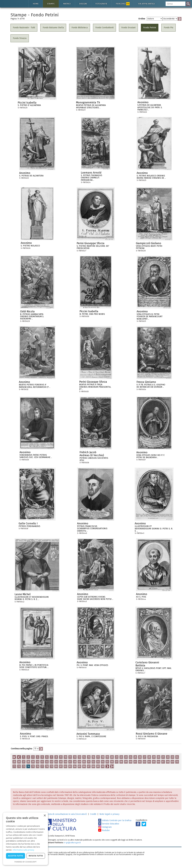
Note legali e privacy (109, 814)
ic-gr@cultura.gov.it (72, 843)
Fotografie (101, 4)
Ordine (142, 19)
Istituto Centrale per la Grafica (115, 820)
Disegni (83, 4)
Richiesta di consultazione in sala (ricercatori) (65, 814)
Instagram (105, 827)
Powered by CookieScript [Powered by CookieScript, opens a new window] (26, 862)
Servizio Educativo (109, 824)
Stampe (51, 4)
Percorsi (123, 4)
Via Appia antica (146, 4)
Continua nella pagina (22, 749)
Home (36, 4)
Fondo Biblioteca (80, 28)
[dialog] (25, 839)
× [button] (45, 816)
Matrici (67, 4)
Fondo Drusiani (128, 28)
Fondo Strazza (20, 38)
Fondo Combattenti (104, 28)
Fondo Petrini (150, 28)
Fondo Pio (169, 28)
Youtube (104, 830)
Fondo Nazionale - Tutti (24, 28)
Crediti (93, 814)
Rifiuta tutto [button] (36, 856)
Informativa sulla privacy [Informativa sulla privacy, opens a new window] (23, 850)
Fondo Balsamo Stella (53, 28)
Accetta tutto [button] (15, 856)
